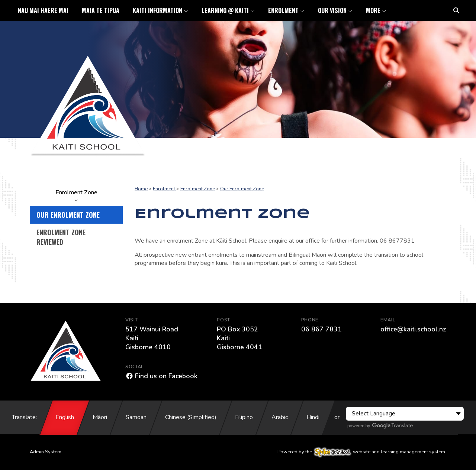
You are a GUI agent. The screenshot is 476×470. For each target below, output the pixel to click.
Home (141, 189)
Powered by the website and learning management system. (362, 452)
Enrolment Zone (76, 195)
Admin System (46, 452)
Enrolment (165, 189)
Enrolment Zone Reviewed (61, 237)
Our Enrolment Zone (68, 215)
